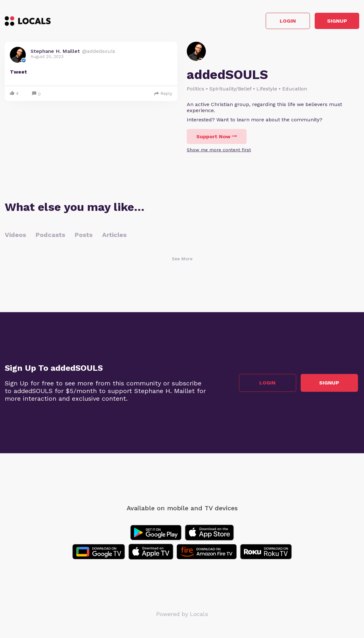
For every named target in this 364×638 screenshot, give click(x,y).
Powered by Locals (182, 616)
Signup (331, 22)
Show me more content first (219, 151)
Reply (163, 95)
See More (182, 260)
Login (269, 22)
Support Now (217, 138)
